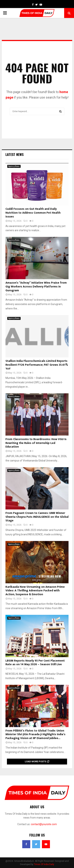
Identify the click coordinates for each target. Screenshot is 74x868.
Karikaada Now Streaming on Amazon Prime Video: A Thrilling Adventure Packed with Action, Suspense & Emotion (35, 591)
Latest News (14, 154)
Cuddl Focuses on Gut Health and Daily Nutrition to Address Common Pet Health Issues (33, 213)
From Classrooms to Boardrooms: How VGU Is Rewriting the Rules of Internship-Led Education (36, 443)
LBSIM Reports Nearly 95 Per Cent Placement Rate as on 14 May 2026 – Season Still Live (35, 663)
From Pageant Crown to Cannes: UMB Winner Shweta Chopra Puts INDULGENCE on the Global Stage (37, 517)
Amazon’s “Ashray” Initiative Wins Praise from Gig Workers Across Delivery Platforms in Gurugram (36, 287)
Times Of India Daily (44, 864)
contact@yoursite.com (44, 824)
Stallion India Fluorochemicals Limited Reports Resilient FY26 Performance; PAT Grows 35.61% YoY (37, 365)
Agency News (14, 166)
